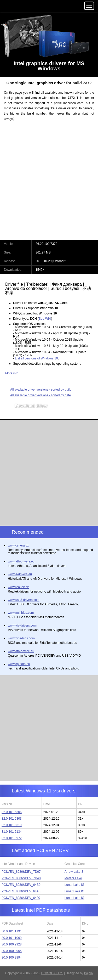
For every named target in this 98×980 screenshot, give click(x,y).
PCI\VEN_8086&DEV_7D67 (21, 872)
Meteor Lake (73, 878)
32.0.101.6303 (12, 819)
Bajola (88, 973)
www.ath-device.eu (21, 651)
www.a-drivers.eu (20, 574)
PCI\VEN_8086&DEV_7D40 (21, 878)
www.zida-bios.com (21, 638)
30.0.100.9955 (12, 951)
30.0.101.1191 (12, 931)
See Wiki (45, 319)
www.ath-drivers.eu (21, 561)
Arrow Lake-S (74, 872)
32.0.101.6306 (12, 812)
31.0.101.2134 (12, 832)
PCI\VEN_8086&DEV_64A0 (21, 891)
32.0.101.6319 (12, 825)
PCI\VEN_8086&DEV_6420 (21, 898)
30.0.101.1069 (12, 938)
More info (12, 373)
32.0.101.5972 (12, 838)
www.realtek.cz (18, 587)
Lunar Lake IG (74, 885)
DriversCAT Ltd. (52, 973)
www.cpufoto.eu (19, 664)
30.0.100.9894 (12, 958)
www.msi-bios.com (21, 613)
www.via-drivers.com (22, 626)
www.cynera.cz (18, 545)
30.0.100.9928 (12, 944)
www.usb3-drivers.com (24, 600)
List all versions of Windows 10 (36, 358)
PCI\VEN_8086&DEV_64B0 (21, 885)
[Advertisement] (49, 184)
